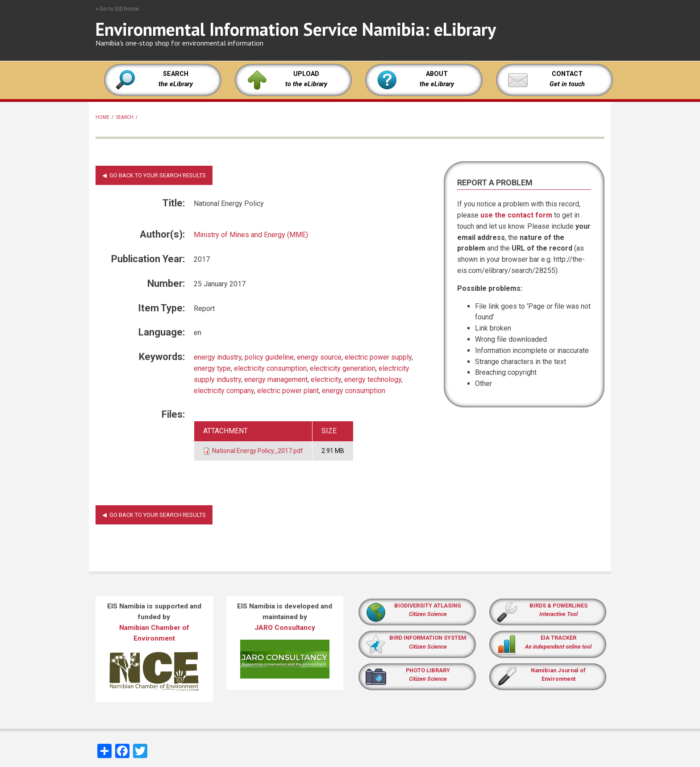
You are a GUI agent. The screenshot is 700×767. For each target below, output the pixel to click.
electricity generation (343, 368)
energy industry (218, 357)
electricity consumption (270, 368)
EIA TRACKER (558, 638)
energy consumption (354, 391)
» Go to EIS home (117, 9)
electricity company (224, 391)
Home (102, 117)
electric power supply (378, 357)
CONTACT (567, 74)
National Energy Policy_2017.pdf (258, 451)
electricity (326, 379)
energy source (319, 357)
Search (125, 117)
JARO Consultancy (285, 628)
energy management (276, 379)
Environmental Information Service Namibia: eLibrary (296, 29)
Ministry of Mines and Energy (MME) (251, 235)
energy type (212, 368)
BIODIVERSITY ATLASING (428, 606)
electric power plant (288, 391)
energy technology (373, 379)
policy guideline (269, 357)
